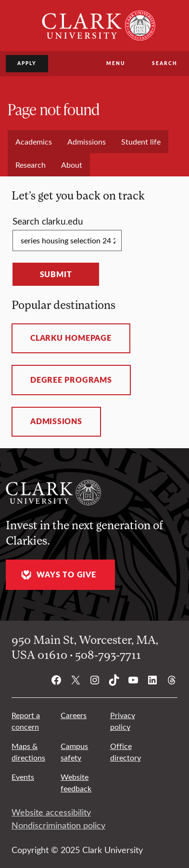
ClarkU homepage (71, 338)
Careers (74, 715)
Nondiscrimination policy (58, 825)
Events (23, 777)
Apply (27, 63)
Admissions (56, 421)
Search (165, 63)
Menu (116, 63)
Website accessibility (51, 812)
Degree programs (71, 380)
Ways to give (57, 575)
